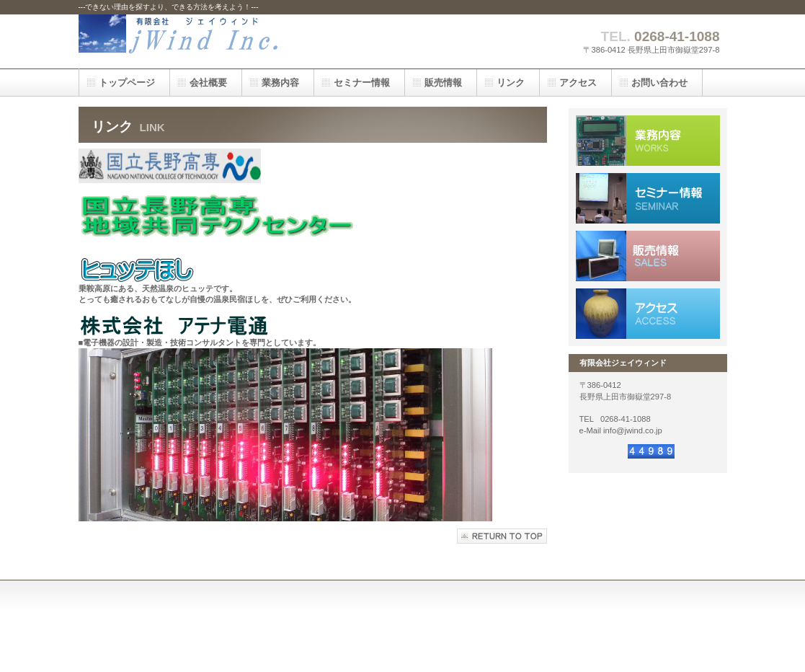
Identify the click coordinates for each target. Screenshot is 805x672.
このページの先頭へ (502, 536)
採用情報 (648, 198)
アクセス (648, 314)
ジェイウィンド (223, 41)
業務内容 (648, 141)
